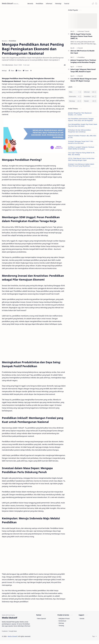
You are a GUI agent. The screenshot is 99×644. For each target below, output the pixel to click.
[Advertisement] (34, 23)
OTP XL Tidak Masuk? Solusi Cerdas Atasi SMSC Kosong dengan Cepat (81, 160)
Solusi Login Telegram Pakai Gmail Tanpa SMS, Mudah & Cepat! (83, 71)
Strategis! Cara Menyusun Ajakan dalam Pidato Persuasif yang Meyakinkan (81, 166)
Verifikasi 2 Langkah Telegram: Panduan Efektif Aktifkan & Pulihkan (81, 149)
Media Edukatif (7, 3)
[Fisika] (75, 93)
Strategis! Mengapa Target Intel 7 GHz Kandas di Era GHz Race (81, 143)
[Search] (96, 3)
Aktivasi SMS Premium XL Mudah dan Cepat (82, 53)
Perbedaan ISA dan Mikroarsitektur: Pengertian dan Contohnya (80, 132)
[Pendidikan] (81, 58)
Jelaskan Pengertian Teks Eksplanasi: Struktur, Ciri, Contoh (80, 115)
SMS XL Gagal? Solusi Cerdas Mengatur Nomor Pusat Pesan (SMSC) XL (81, 37)
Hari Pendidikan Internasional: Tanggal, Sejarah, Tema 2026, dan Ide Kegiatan (81, 120)
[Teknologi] (75, 102)
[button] (93, 3)
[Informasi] (81, 32)
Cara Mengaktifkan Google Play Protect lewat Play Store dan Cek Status (83, 126)
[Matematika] (75, 97)
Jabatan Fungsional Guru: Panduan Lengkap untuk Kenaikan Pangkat (83, 62)
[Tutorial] (87, 32)
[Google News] (13, 635)
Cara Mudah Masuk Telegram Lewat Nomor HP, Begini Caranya (84, 81)
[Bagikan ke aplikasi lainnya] (31, 71)
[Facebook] (5, 635)
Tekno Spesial (41, 622)
